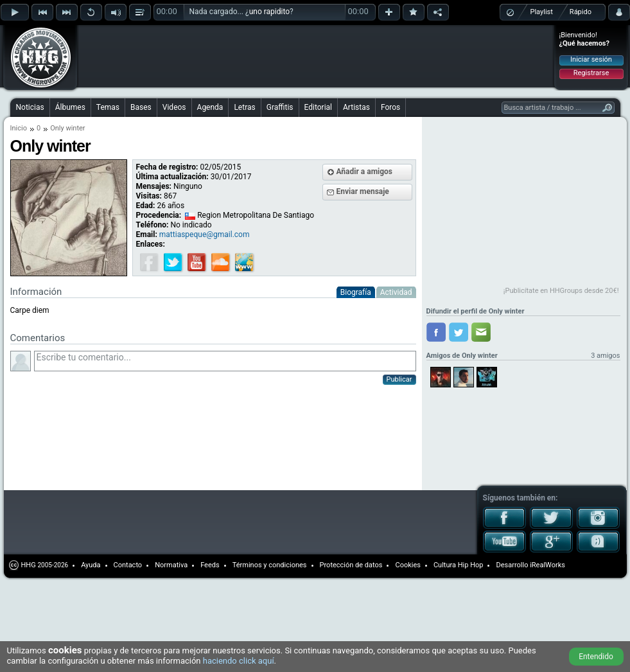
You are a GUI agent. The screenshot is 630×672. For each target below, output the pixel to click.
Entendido (596, 657)
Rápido (581, 12)
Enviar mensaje (363, 191)
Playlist (542, 12)
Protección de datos (351, 565)
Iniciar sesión (591, 59)
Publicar (399, 379)
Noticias (30, 107)
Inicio (19, 128)
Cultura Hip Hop (459, 565)
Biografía (356, 292)
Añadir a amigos (365, 172)
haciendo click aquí (239, 661)
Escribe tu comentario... (225, 361)
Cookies (407, 565)
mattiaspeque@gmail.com (205, 234)
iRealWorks (547, 565)
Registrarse (591, 73)
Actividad (396, 292)
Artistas (356, 107)
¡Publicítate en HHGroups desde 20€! (561, 291)
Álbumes (70, 107)
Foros (390, 107)
